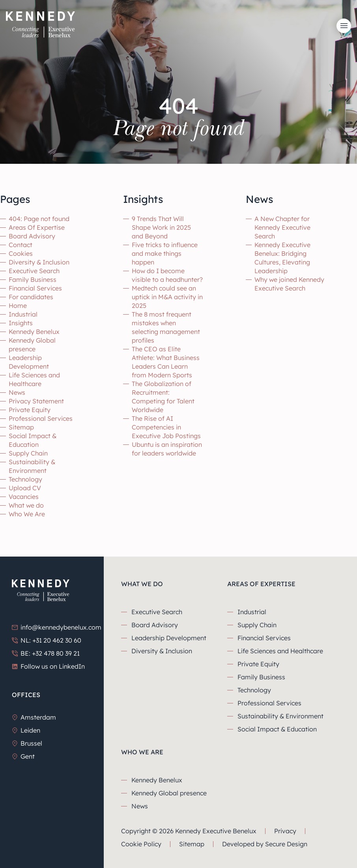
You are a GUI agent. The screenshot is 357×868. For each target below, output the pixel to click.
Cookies (21, 253)
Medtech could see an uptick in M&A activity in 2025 (167, 297)
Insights (21, 323)
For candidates (31, 297)
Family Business (33, 279)
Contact (21, 245)
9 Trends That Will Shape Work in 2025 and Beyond (161, 227)
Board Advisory (32, 236)
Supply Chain (28, 453)
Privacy (285, 831)
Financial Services (35, 288)
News (17, 392)
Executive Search (34, 271)
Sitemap (21, 427)
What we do (26, 505)
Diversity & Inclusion (39, 262)
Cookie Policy (141, 844)
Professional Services (41, 418)
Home (18, 306)
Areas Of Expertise (37, 227)
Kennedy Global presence (169, 793)
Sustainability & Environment (280, 716)
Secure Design (286, 844)
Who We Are (27, 514)
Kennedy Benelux (34, 332)
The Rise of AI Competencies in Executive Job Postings (166, 427)
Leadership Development (169, 638)
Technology (25, 479)
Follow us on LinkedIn (48, 666)
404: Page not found (39, 219)
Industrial (23, 314)
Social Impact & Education (277, 729)
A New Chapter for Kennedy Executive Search (282, 227)
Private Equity (30, 410)
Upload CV (25, 488)
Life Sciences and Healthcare (280, 651)
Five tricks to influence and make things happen (165, 253)
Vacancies (24, 497)
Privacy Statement (36, 401)
